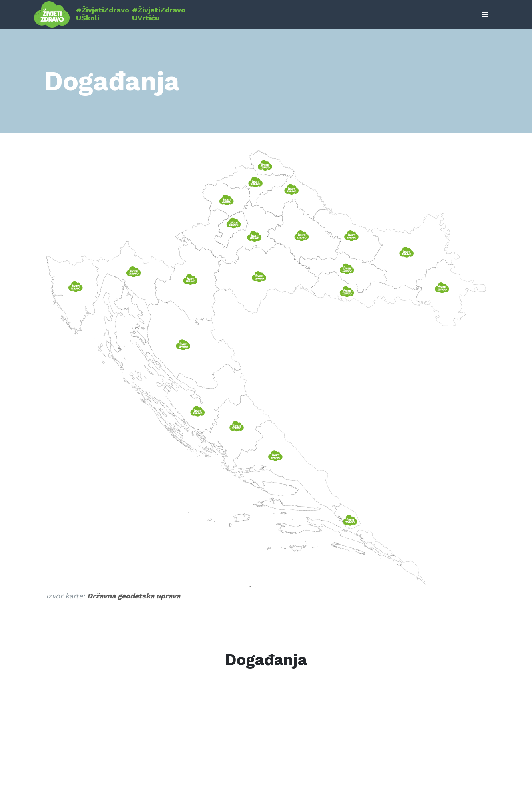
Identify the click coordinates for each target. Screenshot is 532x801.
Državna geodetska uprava (134, 596)
